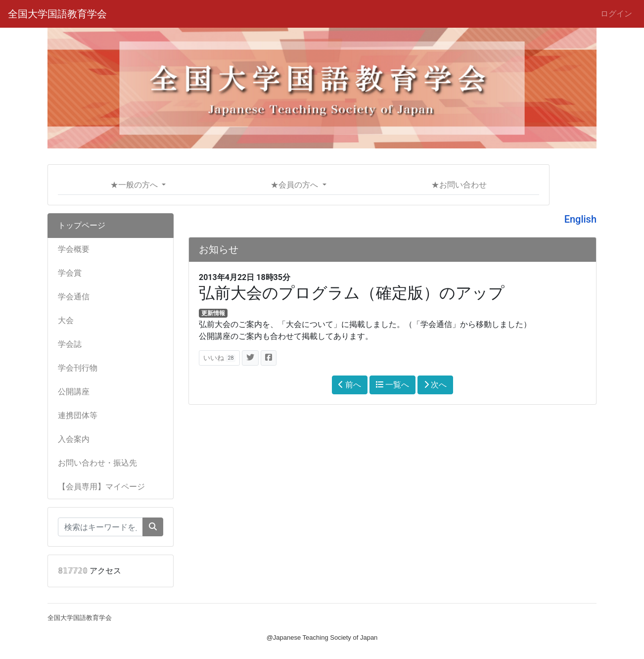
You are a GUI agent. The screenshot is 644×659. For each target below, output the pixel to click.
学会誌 (70, 344)
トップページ (82, 225)
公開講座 (74, 392)
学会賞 (70, 273)
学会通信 (74, 297)
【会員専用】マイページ (101, 487)
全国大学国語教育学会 (57, 14)
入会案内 (74, 439)
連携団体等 (78, 415)
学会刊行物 (78, 368)
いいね (219, 358)
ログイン (616, 14)
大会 (66, 320)
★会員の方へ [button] (295, 185)
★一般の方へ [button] (135, 185)
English (580, 219)
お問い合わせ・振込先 (97, 463)
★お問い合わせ (459, 185)
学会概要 (74, 249)
